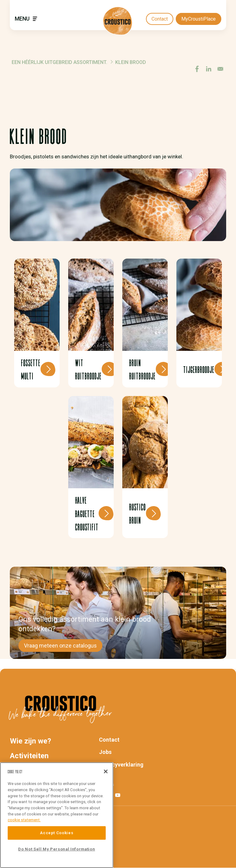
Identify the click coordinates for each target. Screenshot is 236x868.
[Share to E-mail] (220, 69)
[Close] (106, 771)
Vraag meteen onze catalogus (60, 646)
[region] (57, 815)
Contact (160, 19)
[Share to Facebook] (197, 69)
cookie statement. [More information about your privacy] (24, 820)
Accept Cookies (57, 833)
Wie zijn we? (30, 741)
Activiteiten (29, 756)
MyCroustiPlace (199, 19)
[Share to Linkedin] (209, 69)
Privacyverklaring (121, 765)
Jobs (105, 752)
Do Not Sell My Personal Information (57, 849)
